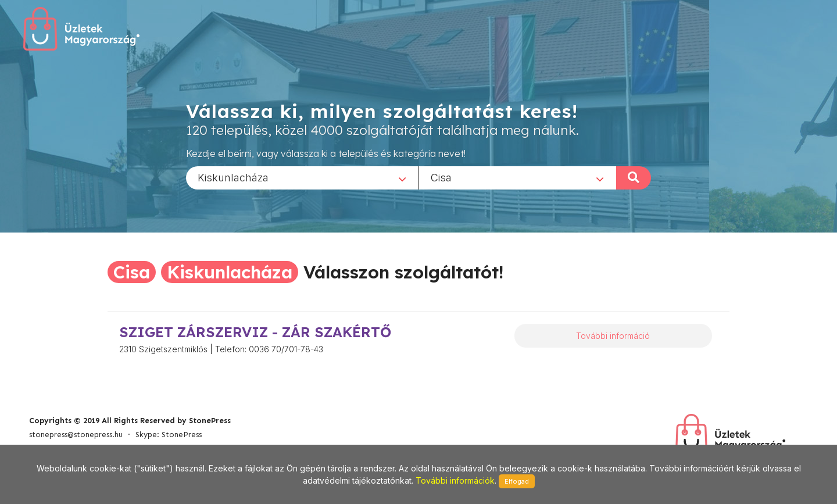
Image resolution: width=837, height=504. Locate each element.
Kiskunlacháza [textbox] (233, 177)
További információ (613, 336)
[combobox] (302, 177)
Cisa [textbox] (441, 177)
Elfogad (517, 481)
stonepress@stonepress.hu (76, 435)
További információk (455, 480)
